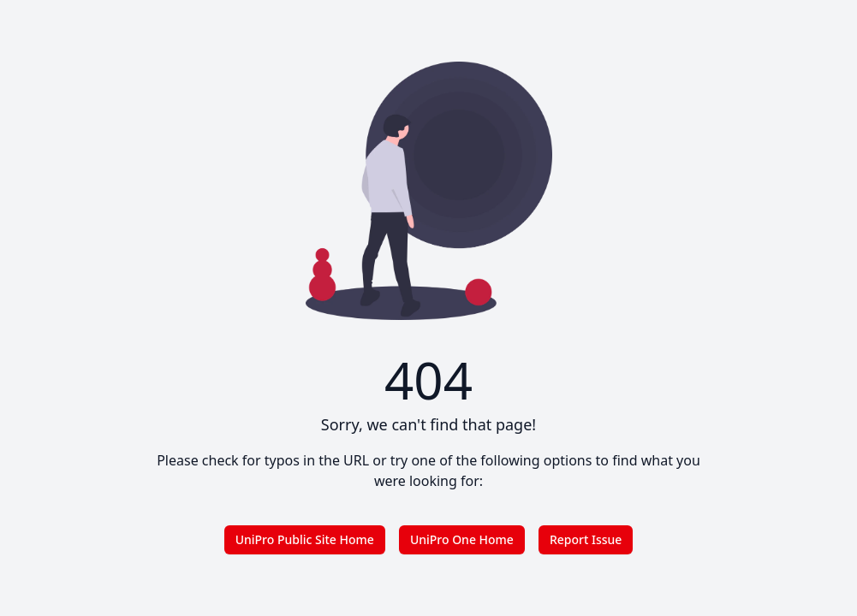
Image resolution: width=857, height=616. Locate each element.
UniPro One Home (462, 539)
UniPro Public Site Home (305, 539)
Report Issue (586, 539)
